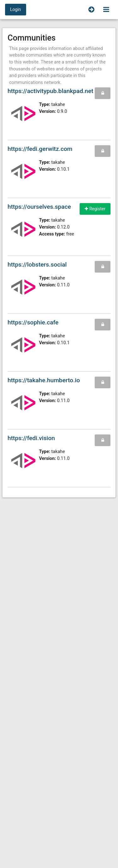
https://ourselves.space (39, 207)
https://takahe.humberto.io (44, 380)
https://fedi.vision (31, 438)
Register (95, 209)
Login (16, 9)
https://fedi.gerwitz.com (40, 149)
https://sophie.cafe (33, 322)
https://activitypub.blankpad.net (51, 91)
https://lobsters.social (37, 265)
